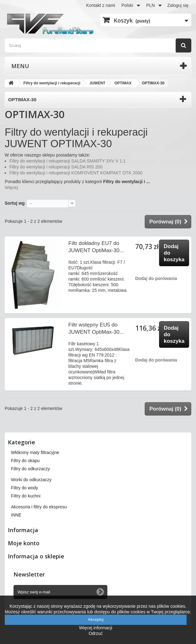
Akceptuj (96, 619)
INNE (16, 515)
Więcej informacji (96, 628)
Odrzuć (96, 633)
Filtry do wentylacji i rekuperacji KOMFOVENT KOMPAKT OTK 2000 (76, 173)
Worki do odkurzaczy (31, 480)
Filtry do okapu (25, 461)
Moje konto (24, 543)
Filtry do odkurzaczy (30, 469)
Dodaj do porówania (156, 278)
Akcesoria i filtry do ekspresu (39, 507)
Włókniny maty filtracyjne (35, 452)
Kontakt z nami (101, 5)
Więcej (11, 187)
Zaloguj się (178, 5)
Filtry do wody (24, 488)
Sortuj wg (15, 203)
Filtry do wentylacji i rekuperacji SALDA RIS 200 (56, 167)
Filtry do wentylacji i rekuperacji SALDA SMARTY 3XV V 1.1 (67, 161)
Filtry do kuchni (26, 496)
